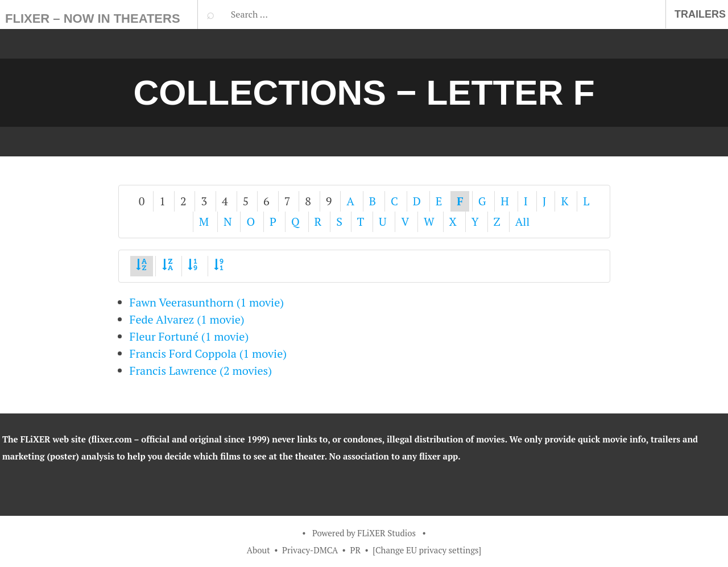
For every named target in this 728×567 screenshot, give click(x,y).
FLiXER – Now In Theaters (93, 18)
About (258, 550)
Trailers (700, 14)
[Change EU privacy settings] (427, 550)
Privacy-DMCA (310, 550)
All (523, 222)
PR (355, 550)
